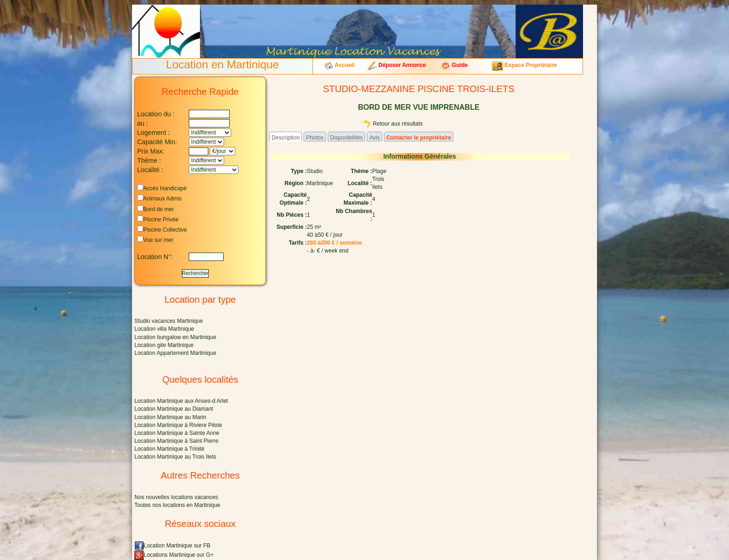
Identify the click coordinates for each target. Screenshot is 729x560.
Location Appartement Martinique (175, 353)
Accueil (339, 65)
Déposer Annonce (397, 65)
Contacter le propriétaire (419, 138)
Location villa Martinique (164, 329)
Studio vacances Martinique (169, 321)
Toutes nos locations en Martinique (177, 505)
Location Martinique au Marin (170, 417)
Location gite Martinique (164, 345)
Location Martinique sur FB (172, 546)
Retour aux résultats (393, 124)
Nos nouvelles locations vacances (176, 497)
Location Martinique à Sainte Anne (177, 433)
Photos (315, 138)
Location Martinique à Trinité (169, 449)
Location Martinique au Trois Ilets (175, 457)
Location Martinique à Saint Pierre (176, 441)
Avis (374, 138)
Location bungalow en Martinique (175, 337)
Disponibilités (347, 138)
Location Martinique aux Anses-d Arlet (181, 401)
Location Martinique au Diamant (174, 409)
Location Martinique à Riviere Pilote (178, 425)
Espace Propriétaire (524, 65)
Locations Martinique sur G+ (174, 555)
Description (285, 138)
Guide (454, 65)
